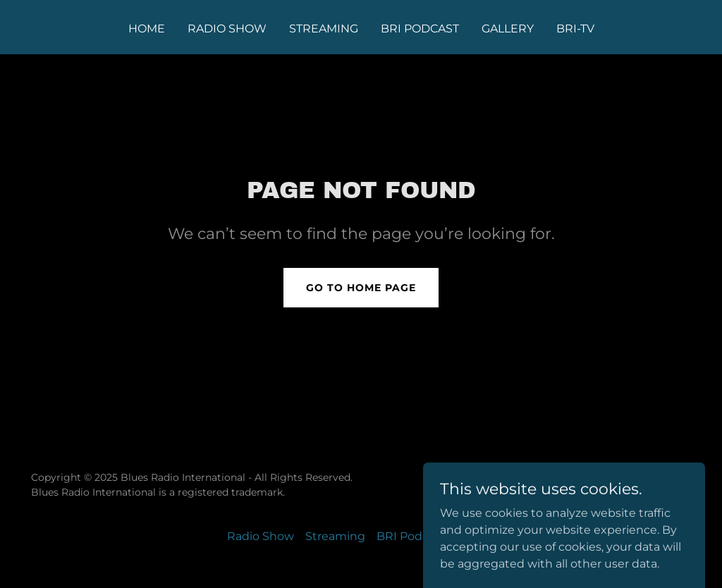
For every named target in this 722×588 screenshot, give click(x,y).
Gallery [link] (508, 29)
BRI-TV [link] (575, 29)
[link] (645, 493)
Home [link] (147, 29)
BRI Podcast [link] (420, 29)
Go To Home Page (361, 288)
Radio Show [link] (227, 29)
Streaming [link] (324, 29)
